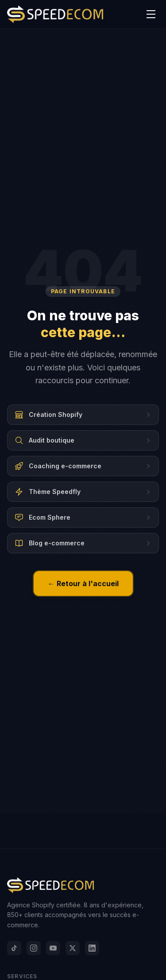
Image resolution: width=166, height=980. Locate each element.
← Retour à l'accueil (83, 583)
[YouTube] (53, 948)
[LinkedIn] (92, 948)
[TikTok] (14, 948)
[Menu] (151, 14)
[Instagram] (34, 948)
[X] (73, 948)
